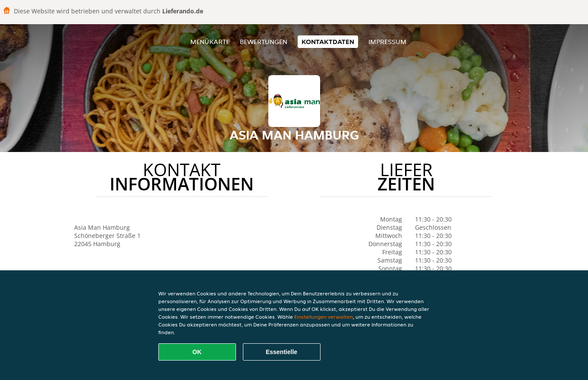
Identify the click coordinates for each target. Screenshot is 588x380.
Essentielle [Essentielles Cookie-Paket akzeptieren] (281, 352)
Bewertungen (264, 42)
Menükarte (210, 42)
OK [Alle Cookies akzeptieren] (197, 352)
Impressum (387, 42)
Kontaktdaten (328, 42)
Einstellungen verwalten (324, 317)
